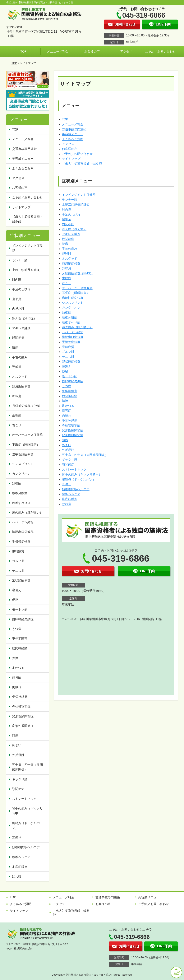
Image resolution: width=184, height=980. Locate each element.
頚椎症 (67, 312)
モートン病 (70, 376)
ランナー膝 (70, 200)
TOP (23, 51)
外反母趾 (68, 450)
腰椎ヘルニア (71, 494)
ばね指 (67, 504)
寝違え (67, 367)
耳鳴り (67, 484)
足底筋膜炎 (70, 499)
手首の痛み (70, 249)
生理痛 (67, 278)
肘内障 (67, 209)
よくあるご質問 (73, 139)
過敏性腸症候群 (73, 298)
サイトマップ (71, 159)
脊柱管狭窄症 (71, 425)
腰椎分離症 (70, 317)
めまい (67, 445)
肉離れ (67, 416)
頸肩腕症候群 (71, 264)
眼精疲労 (68, 347)
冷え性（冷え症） (74, 229)
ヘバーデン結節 (73, 332)
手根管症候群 (71, 342)
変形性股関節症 (73, 435)
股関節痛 (68, 239)
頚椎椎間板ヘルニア (76, 489)
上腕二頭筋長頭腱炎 (76, 204)
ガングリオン (71, 308)
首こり (67, 283)
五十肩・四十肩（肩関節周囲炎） (85, 455)
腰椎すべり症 (71, 322)
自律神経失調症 (73, 381)
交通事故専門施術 (74, 129)
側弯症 (67, 411)
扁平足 (67, 219)
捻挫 (65, 401)
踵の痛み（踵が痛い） (77, 327)
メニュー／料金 (58, 51)
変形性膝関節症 (73, 430)
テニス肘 (68, 357)
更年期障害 (70, 391)
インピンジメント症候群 (79, 195)
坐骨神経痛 (70, 421)
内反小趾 (68, 224)
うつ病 (67, 386)
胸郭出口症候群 (73, 337)
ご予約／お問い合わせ (160, 51)
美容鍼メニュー (73, 134)
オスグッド (70, 259)
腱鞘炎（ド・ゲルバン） (79, 479)
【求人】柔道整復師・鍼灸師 (82, 164)
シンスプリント (73, 303)
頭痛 (65, 440)
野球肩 (67, 268)
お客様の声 (92, 51)
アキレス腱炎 (71, 234)
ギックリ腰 (70, 460)
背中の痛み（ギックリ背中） (82, 474)
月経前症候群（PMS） (78, 273)
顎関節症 (68, 465)
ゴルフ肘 (68, 352)
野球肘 (67, 254)
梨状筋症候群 (71, 362)
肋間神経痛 (70, 396)
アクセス (126, 51)
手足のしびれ (71, 214)
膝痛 (65, 244)
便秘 (65, 372)
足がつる (68, 406)
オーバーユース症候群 (77, 288)
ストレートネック (74, 469)
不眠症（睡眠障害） (76, 293)
